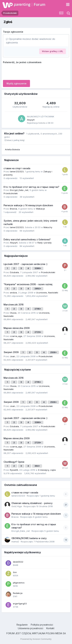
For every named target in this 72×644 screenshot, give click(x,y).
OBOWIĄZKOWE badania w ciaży (29, 538)
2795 (38, 309)
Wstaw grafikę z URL (53, 51)
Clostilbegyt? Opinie (14, 462)
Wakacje (40, 209)
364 (37, 466)
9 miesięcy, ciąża (47, 470)
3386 (38, 268)
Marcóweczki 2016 (14, 305)
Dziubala (14, 272)
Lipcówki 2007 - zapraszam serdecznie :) (26, 264)
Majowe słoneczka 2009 (17, 328)
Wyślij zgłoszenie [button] (16, 83)
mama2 (15, 542)
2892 (38, 289)
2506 (53, 352)
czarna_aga (16, 336)
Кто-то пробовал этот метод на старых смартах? (31, 187)
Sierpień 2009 (11, 352)
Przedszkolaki (11, 193)
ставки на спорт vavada (17, 168)
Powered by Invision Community (36, 639)
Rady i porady (45, 243)
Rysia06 (14, 470)
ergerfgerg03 (20, 604)
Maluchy (48, 227)
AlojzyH (31, 120)
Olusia (13, 313)
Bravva (13, 209)
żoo (15, 572)
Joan (13, 356)
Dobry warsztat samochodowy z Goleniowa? (27, 240)
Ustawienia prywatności (31, 628)
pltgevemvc (19, 583)
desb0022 (18, 562)
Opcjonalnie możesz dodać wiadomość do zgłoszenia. (31, 41)
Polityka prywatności (42, 625)
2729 (38, 332)
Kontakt (50, 628)
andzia (13, 293)
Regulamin (22, 625)
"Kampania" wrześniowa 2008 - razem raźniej (28, 284)
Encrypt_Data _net (19, 190)
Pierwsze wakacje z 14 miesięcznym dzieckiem (28, 205)
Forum (40, 4)
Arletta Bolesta (12, 149)
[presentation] (28, 71)
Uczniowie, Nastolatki (47, 293)
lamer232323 (17, 171)
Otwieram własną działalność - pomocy (32, 503)
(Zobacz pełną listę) (14, 140)
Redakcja (18, 593)
